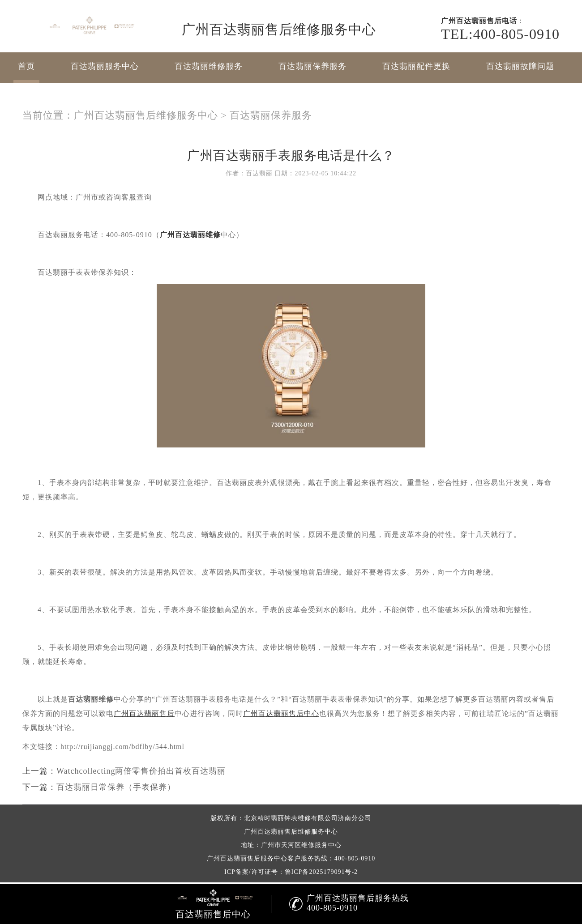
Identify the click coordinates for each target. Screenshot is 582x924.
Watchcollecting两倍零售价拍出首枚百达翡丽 (141, 771)
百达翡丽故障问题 (520, 66)
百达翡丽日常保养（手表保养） (116, 787)
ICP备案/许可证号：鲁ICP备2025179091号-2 (291, 872)
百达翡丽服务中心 (105, 66)
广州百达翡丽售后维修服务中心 (146, 115)
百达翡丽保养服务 (312, 66)
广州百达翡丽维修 (190, 235)
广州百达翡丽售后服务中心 (247, 858)
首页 (26, 66)
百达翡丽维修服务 (209, 66)
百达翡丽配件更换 (416, 66)
